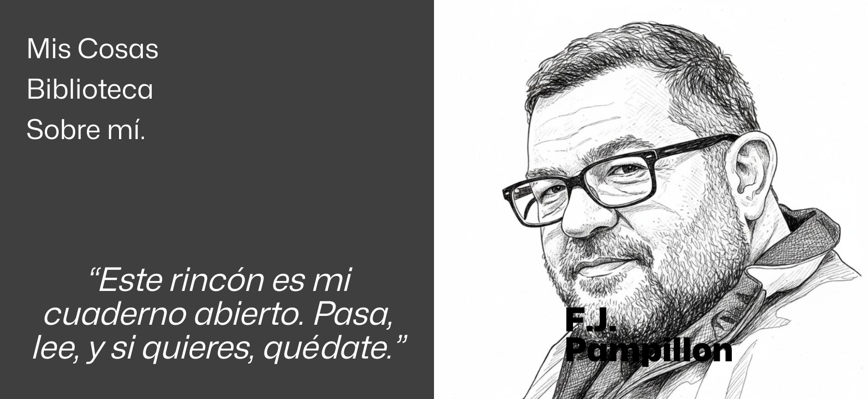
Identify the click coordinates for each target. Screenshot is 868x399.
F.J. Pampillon (649, 334)
